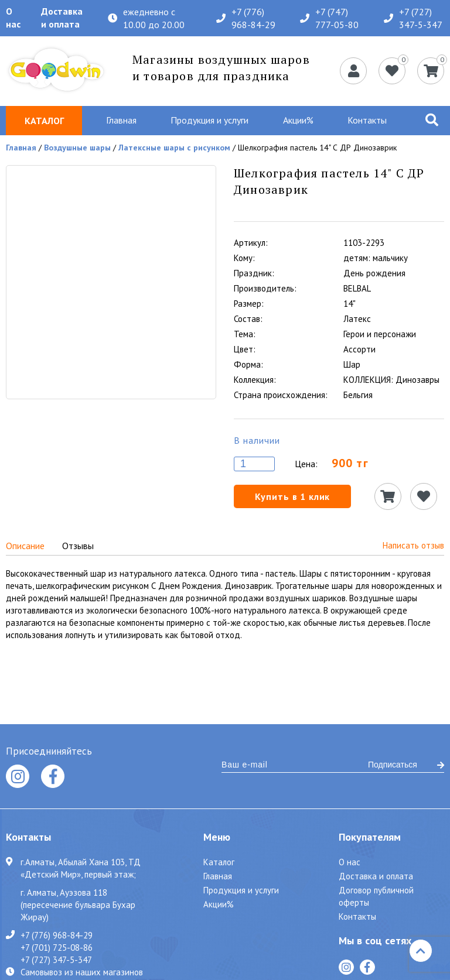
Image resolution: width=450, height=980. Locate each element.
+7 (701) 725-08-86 (57, 947)
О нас (13, 18)
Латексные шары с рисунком (174, 148)
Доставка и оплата (62, 18)
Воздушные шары (77, 148)
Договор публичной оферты (376, 896)
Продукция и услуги (209, 120)
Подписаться (406, 765)
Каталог (219, 862)
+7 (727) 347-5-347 (413, 18)
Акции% (298, 120)
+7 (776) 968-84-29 (246, 18)
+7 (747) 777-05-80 (329, 18)
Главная (121, 120)
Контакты (367, 120)
